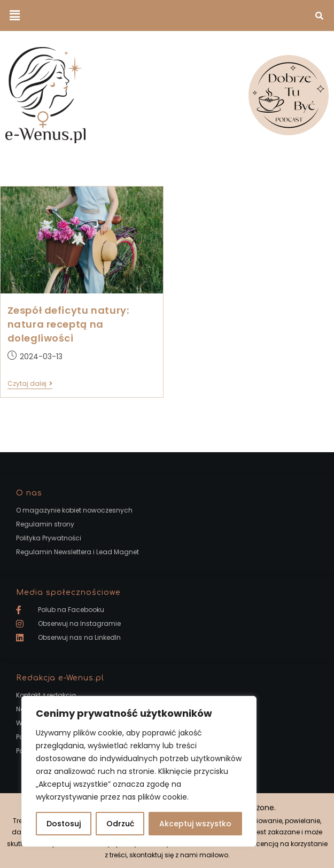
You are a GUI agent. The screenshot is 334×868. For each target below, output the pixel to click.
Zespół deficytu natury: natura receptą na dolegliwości (68, 324)
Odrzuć (120, 824)
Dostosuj (64, 824)
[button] (14, 15)
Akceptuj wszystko (195, 824)
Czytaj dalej (30, 384)
